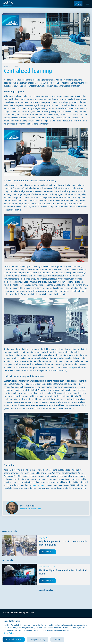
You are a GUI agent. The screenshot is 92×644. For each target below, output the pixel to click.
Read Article (47, 552)
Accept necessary (37, 640)
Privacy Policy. (8, 633)
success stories (39, 485)
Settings (57, 640)
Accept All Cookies (14, 640)
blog (71, 368)
